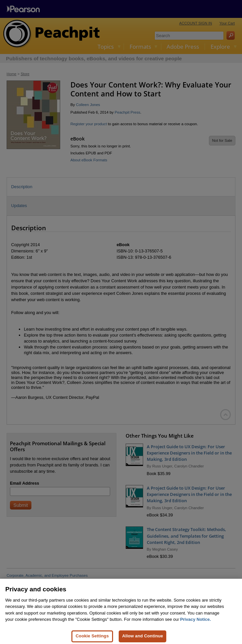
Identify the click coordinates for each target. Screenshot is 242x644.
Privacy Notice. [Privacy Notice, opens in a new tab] (196, 627)
